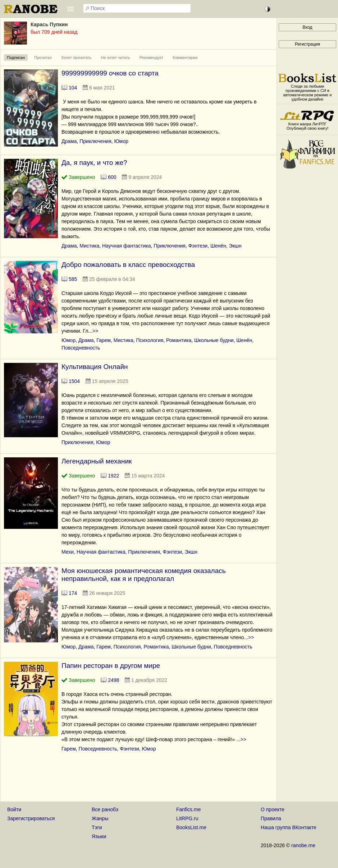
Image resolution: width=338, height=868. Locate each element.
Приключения (95, 141)
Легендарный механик (97, 461)
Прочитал (43, 57)
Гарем (104, 340)
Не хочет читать (115, 57)
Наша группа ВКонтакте (289, 827)
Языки (99, 836)
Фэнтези (198, 246)
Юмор (121, 141)
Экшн (235, 246)
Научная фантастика (127, 246)
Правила (271, 818)
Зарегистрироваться (31, 818)
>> (95, 331)
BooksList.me (191, 827)
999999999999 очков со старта (110, 73)
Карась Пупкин (49, 24)
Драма (69, 141)
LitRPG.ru (187, 818)
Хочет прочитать (76, 57)
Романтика (179, 340)
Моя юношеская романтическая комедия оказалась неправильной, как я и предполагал (144, 575)
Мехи (68, 552)
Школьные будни (214, 340)
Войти (14, 809)
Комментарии (185, 57)
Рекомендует (151, 57)
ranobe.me (303, 845)
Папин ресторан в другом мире (111, 666)
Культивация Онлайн (95, 367)
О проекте (273, 809)
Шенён (218, 246)
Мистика (89, 246)
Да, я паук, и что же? (94, 163)
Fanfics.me (188, 809)
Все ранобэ (105, 809)
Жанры (100, 818)
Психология (150, 340)
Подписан (16, 57)
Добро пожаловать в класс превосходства (128, 265)
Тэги (97, 827)
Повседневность (81, 348)
